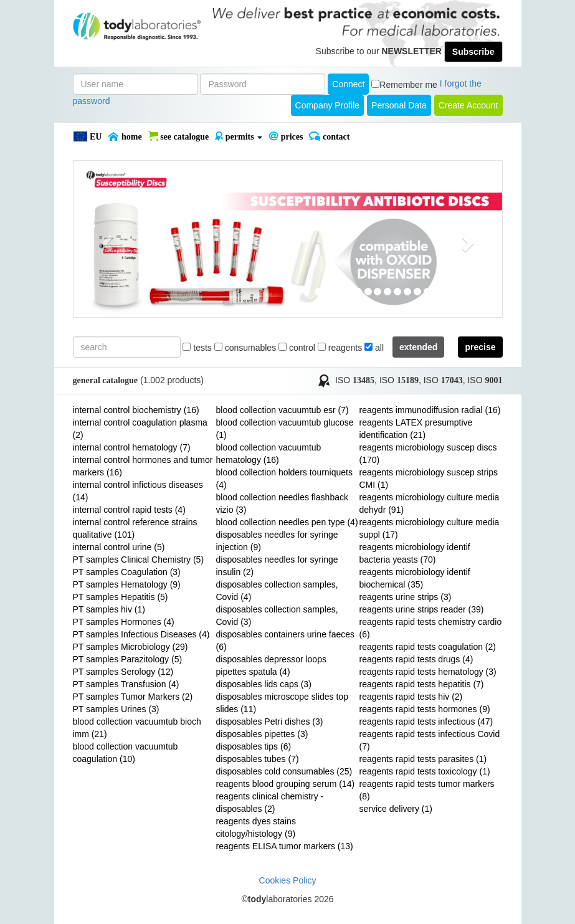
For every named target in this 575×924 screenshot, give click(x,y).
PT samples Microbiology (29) (131, 647)
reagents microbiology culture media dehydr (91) (430, 503)
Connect (348, 84)
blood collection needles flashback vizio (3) (282, 503)
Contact (329, 136)
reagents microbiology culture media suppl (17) (430, 528)
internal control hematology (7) (132, 447)
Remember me (408, 85)
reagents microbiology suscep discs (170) (428, 454)
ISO (355, 380)
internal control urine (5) (119, 547)
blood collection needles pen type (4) (287, 522)
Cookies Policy (288, 880)
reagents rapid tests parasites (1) (423, 759)
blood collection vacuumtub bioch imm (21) (137, 728)
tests (197, 348)
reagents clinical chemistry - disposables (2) (270, 803)
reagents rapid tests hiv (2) (411, 697)
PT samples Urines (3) (116, 709)
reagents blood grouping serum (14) (286, 784)
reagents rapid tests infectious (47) (426, 722)
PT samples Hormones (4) (124, 622)
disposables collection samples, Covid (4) (277, 591)
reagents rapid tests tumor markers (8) (427, 790)
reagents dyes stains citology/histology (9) (256, 827)
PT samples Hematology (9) (127, 584)
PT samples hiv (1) (109, 609)
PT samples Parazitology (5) (128, 659)
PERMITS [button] (239, 136)
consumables (245, 348)
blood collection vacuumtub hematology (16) (269, 454)
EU (88, 136)
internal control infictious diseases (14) (138, 491)
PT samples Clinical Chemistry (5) (139, 560)
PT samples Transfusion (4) (126, 684)
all (374, 348)
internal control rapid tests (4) (129, 510)
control (297, 348)
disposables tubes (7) (258, 759)
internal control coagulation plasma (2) (140, 429)
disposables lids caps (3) (264, 684)
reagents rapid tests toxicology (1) (425, 771)
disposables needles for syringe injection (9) (277, 541)
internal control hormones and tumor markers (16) (143, 466)
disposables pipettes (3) (262, 734)
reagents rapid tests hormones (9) (425, 709)
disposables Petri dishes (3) (270, 722)
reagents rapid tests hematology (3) (428, 672)
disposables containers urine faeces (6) (286, 641)
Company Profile (328, 105)
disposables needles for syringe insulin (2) (277, 566)
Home (125, 136)
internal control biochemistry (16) (136, 410)
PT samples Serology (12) (123, 672)
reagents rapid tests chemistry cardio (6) (431, 628)
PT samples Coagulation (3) (127, 572)
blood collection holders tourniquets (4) (284, 479)
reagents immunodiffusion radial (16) (430, 410)
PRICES (286, 136)
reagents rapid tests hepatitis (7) (422, 684)
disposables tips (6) (254, 746)
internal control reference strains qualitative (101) (135, 528)
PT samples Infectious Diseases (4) (141, 634)
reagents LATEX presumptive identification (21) (416, 429)
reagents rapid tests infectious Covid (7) (430, 740)
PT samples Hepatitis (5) (121, 597)
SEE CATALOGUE (179, 136)
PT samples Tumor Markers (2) (133, 697)
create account (468, 105)
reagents (340, 348)
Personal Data (399, 105)
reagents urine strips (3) (406, 597)
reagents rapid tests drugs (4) (416, 659)
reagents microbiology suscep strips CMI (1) (429, 479)
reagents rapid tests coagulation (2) (428, 647)
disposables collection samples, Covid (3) (277, 616)
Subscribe (473, 52)
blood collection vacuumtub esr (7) (283, 410)
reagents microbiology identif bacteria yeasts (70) (415, 553)
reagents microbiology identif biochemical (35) (415, 578)
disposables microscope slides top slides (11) (282, 703)
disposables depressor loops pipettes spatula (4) (271, 665)
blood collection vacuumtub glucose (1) (285, 429)
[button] (106, 239)
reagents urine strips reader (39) (422, 609)
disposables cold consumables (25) (284, 771)
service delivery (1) (396, 809)
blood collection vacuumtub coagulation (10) (126, 753)
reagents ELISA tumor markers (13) (285, 846)
